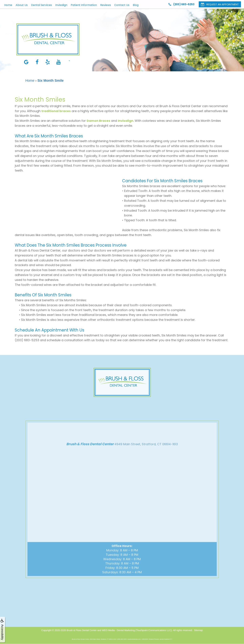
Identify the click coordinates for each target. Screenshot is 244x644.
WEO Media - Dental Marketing (118, 630)
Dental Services (41, 5)
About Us (22, 5)
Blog (136, 5)
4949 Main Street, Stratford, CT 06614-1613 (146, 450)
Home (8, 5)
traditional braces (56, 111)
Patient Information (84, 5)
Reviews (106, 5)
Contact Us (122, 5)
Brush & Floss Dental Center (81, 630)
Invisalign (61, 5)
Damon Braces (98, 121)
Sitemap (198, 630)
